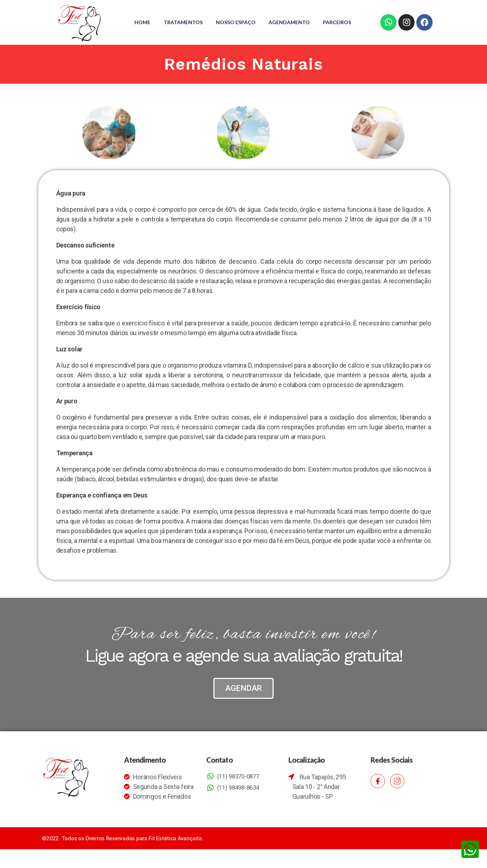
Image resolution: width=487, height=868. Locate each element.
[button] (243, 699)
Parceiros (243, 28)
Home (161, 17)
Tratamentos (203, 17)
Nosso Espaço (257, 17)
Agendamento (312, 17)
